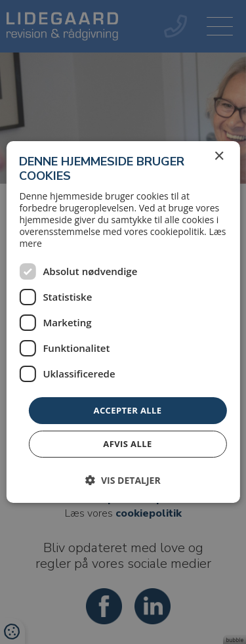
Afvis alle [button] (127, 444)
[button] (123, 480)
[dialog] (123, 322)
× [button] (219, 157)
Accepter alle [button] (128, 410)
